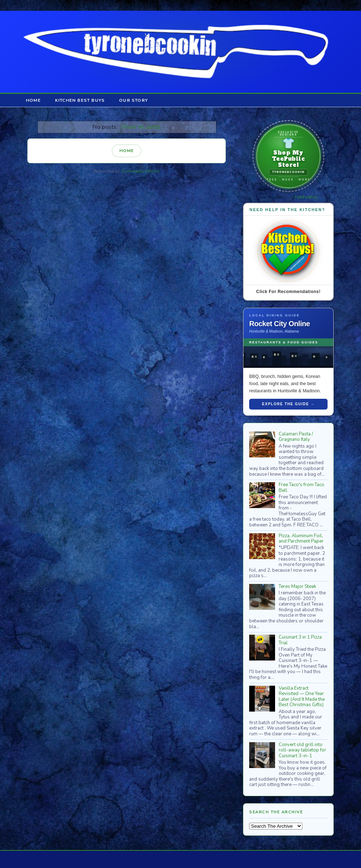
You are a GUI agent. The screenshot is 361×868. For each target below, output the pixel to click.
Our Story (133, 100)
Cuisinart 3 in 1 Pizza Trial (300, 640)
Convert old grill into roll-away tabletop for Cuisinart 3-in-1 (302, 750)
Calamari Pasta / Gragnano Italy (296, 437)
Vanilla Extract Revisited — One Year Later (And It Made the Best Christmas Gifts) (302, 697)
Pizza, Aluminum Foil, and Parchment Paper (301, 539)
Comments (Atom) (140, 171)
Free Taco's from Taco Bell (301, 488)
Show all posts (141, 127)
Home (33, 100)
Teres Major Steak (297, 586)
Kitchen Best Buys (80, 100)
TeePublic (306, 197)
